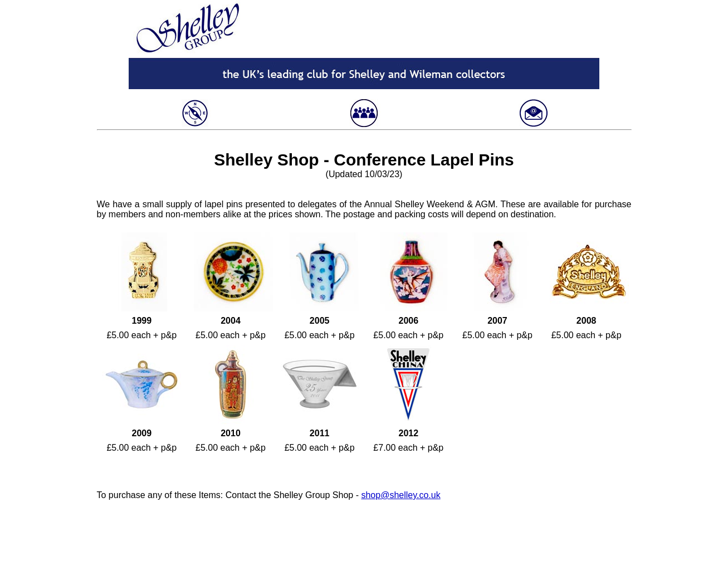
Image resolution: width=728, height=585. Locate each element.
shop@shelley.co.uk (400, 495)
